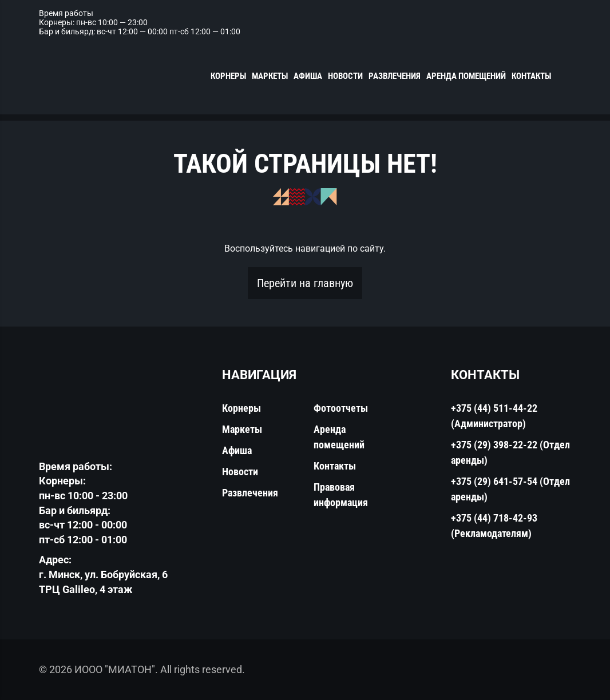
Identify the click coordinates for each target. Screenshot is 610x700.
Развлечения (395, 76)
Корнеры (228, 76)
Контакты (531, 76)
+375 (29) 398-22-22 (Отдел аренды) (510, 452)
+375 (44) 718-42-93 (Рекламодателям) (494, 526)
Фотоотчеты (341, 408)
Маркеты (270, 76)
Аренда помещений (466, 76)
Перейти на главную (305, 283)
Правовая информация (341, 495)
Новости (345, 76)
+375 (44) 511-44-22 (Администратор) (494, 416)
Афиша (308, 76)
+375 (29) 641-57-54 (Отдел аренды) (510, 489)
